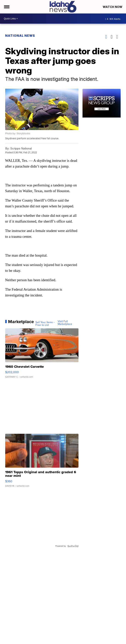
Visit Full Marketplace (65, 323)
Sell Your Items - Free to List (45, 324)
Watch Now (113, 7)
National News (20, 36)
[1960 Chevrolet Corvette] (42, 355)
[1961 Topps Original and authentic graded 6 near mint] (42, 462)
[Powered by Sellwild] (73, 546)
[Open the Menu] (6, 7)
